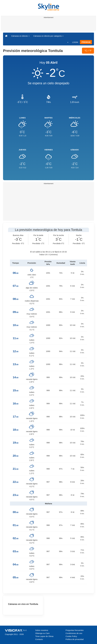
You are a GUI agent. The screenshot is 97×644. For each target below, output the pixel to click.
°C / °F (88, 51)
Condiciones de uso (74, 633)
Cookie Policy (71, 636)
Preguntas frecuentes (75, 630)
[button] (66, 42)
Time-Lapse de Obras (44, 636)
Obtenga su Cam (42, 633)
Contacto (39, 639)
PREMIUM (86, 42)
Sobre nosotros (42, 630)
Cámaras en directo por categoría (48, 36)
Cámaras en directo (20, 36)
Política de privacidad (75, 639)
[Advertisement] (48, 25)
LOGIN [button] (75, 42)
